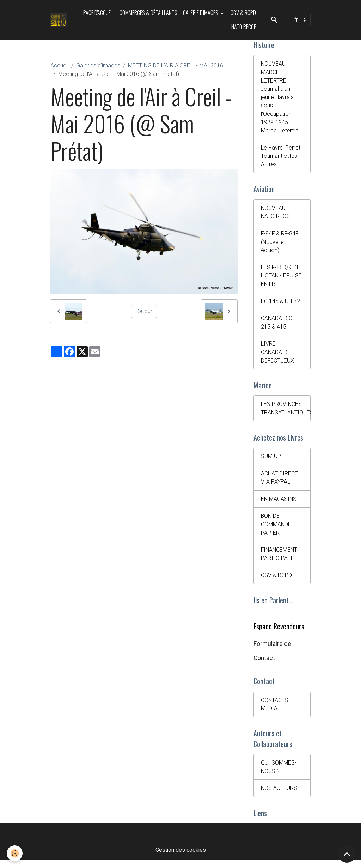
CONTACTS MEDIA (275, 711)
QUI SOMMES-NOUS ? (279, 774)
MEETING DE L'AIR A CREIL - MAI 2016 (176, 65)
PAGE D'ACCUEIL (99, 13)
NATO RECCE (244, 27)
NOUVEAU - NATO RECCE (277, 214)
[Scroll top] (347, 854)
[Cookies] (15, 853)
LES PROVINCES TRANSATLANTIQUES (286, 413)
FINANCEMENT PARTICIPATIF (280, 560)
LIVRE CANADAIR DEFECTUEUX (278, 356)
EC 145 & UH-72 (280, 304)
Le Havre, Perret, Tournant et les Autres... (281, 158)
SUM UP (271, 461)
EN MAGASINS (279, 504)
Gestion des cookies (181, 858)
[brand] (59, 20)
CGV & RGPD (243, 13)
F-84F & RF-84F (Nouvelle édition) (280, 244)
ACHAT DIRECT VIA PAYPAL (279, 483)
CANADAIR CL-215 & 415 (279, 326)
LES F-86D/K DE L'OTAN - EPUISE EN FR (282, 279)
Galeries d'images (98, 65)
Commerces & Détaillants (148, 13)
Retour (144, 311)
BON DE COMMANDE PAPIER (276, 530)
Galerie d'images (201, 13)
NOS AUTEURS (279, 796)
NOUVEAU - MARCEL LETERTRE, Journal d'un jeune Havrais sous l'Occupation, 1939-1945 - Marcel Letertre (280, 98)
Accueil (59, 65)
